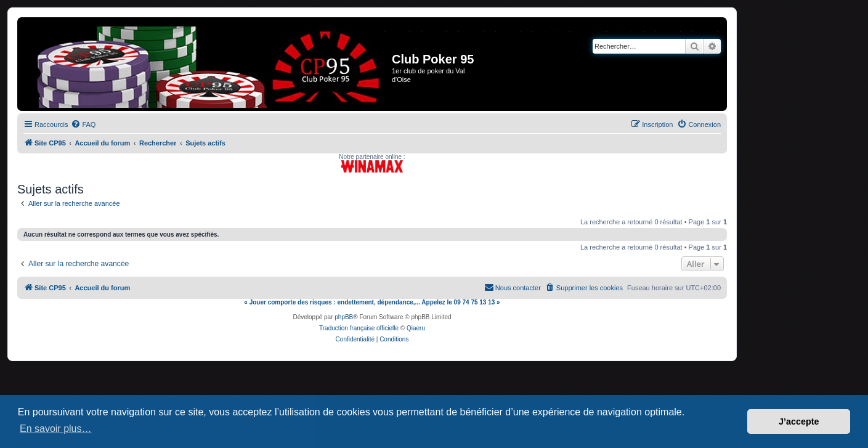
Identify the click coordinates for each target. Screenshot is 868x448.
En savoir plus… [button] (56, 429)
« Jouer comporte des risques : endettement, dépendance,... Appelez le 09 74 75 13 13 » (372, 302)
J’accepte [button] (799, 422)
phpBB (344, 317)
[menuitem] (83, 124)
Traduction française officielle (359, 328)
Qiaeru (416, 328)
